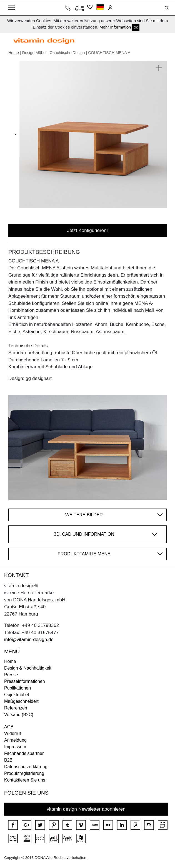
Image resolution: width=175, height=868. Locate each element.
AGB (9, 727)
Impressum (15, 747)
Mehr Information (115, 27)
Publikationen (17, 688)
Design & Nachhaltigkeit (28, 668)
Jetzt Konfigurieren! (87, 230)
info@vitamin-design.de (29, 639)
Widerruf (12, 733)
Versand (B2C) (19, 715)
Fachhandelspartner (24, 753)
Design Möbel (34, 53)
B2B (8, 760)
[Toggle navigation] (11, 8)
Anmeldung (15, 740)
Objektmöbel (17, 695)
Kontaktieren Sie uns (25, 780)
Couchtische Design (67, 53)
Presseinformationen (25, 681)
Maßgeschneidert (21, 701)
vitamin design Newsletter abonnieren (86, 809)
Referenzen (16, 708)
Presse (11, 675)
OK (136, 28)
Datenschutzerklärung (26, 767)
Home (14, 53)
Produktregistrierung (24, 773)
